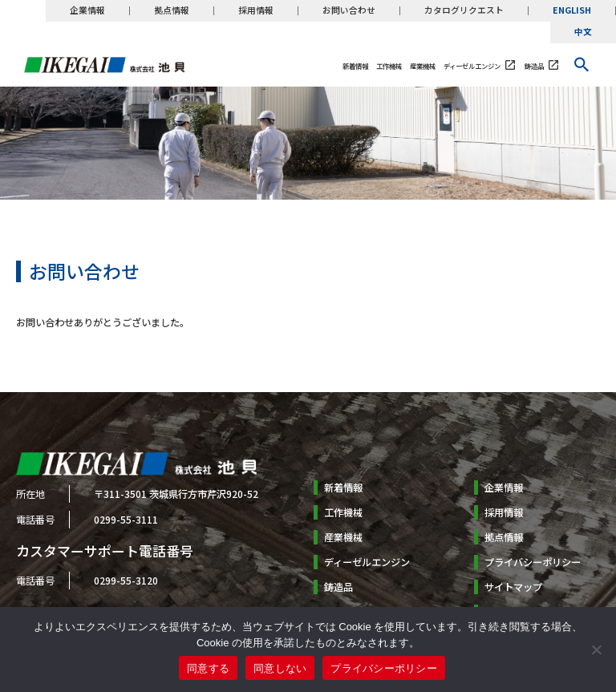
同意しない (280, 668)
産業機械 (423, 66)
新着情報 (355, 66)
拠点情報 (172, 11)
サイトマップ (513, 587)
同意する (208, 668)
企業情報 (87, 11)
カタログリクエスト (464, 11)
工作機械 (389, 66)
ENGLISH (572, 11)
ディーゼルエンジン (472, 66)
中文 (583, 32)
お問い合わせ (349, 11)
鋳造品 (534, 66)
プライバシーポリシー (533, 562)
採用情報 (256, 11)
